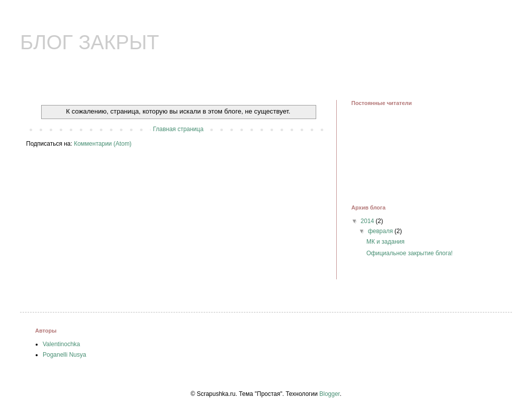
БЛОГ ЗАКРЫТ (90, 42)
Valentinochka (61, 344)
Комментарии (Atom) (103, 144)
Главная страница (178, 129)
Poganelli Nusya (64, 355)
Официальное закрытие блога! (410, 253)
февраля (381, 231)
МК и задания (385, 242)
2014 (368, 221)
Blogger (329, 394)
